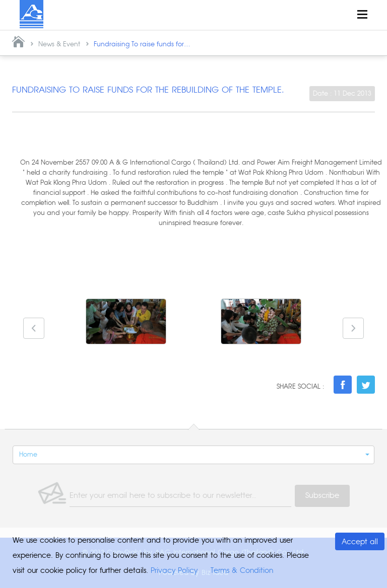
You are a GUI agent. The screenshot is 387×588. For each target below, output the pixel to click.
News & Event (59, 44)
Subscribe (322, 496)
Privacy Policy (174, 570)
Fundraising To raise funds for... (142, 44)
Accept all (360, 542)
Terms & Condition (242, 570)
